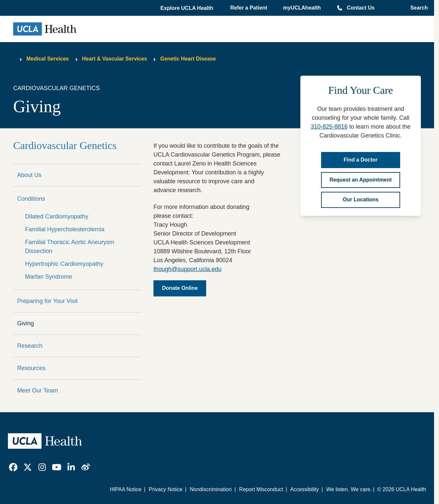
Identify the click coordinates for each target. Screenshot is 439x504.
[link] (13, 467)
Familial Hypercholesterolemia (65, 229)
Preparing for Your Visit (47, 301)
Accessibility (304, 489)
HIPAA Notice (126, 489)
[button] (187, 8)
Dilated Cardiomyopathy (57, 216)
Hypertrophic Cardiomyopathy (64, 264)
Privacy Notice (166, 489)
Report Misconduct (261, 489)
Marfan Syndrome (49, 277)
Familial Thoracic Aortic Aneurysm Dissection (70, 247)
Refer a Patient (249, 8)
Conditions (31, 199)
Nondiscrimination (211, 489)
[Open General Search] (417, 8)
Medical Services (48, 59)
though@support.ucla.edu (187, 269)
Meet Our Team (38, 391)
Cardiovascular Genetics (65, 145)
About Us (29, 175)
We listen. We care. (349, 489)
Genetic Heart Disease (188, 59)
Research (30, 346)
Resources (31, 368)
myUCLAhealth (302, 8)
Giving (26, 323)
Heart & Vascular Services (114, 59)
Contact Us (361, 8)
